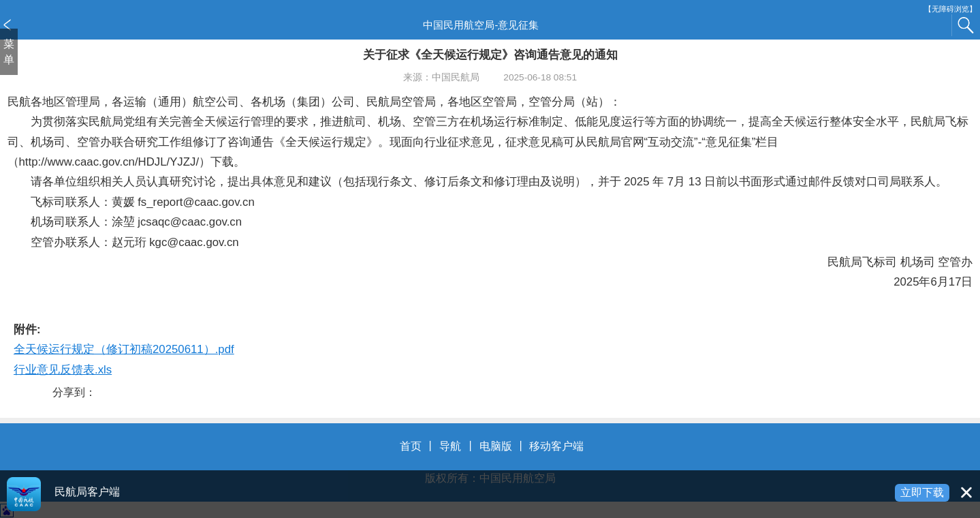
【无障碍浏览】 (950, 9)
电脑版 (496, 446)
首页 (411, 446)
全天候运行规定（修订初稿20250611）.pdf (124, 349)
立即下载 (922, 492)
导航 (450, 446)
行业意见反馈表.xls (63, 370)
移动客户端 (556, 446)
